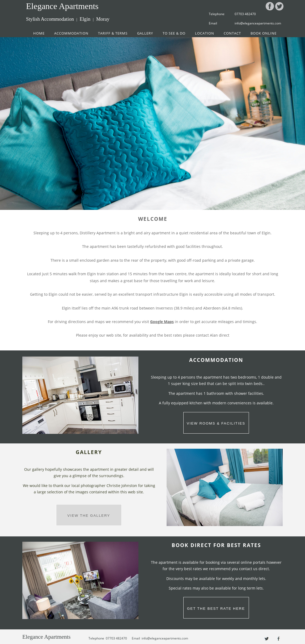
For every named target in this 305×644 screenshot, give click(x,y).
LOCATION (205, 33)
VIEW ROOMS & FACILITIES (216, 423)
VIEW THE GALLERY (89, 516)
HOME (39, 33)
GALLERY (145, 33)
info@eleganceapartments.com (258, 23)
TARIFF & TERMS (113, 33)
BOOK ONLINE (264, 33)
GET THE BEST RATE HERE (216, 609)
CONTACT (232, 33)
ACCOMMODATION (71, 33)
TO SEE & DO (174, 33)
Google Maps (162, 322)
